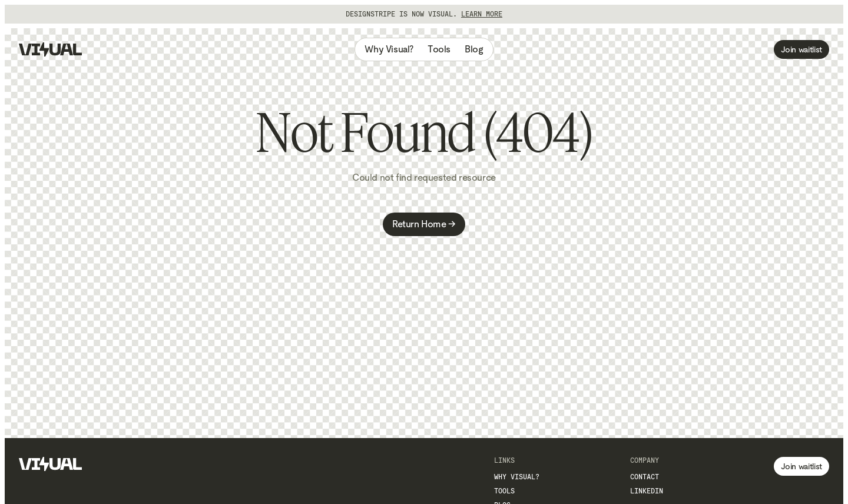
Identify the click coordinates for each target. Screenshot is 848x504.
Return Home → (424, 224)
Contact (645, 477)
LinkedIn (647, 491)
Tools (439, 49)
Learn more (482, 14)
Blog (474, 49)
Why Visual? (389, 49)
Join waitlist (801, 49)
